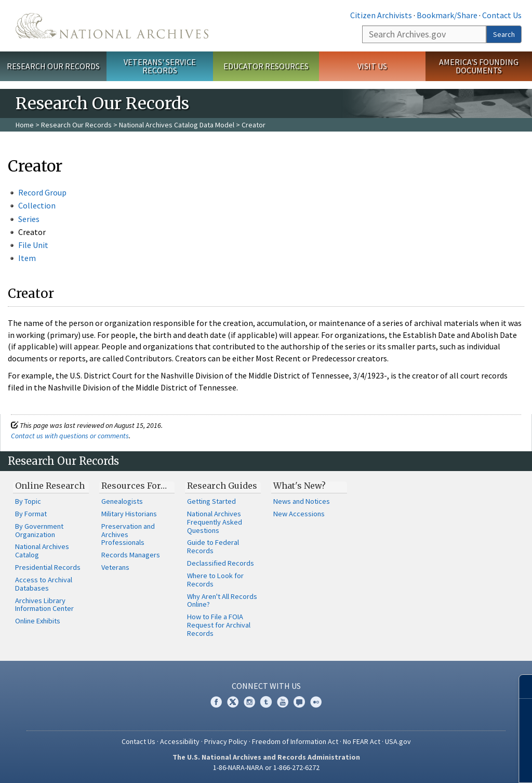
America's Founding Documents (479, 66)
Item (27, 258)
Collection (37, 205)
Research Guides (222, 486)
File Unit (33, 245)
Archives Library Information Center (44, 605)
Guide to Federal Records (213, 546)
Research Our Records (53, 66)
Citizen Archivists (381, 15)
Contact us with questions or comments (70, 436)
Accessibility (180, 741)
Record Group (42, 192)
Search (504, 34)
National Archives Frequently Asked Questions (215, 522)
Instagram (249, 702)
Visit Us (372, 66)
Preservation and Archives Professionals (128, 534)
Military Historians (129, 514)
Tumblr (266, 702)
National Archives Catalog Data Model (177, 125)
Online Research (50, 486)
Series (29, 219)
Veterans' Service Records (160, 66)
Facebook (216, 702)
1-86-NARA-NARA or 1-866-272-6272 (266, 767)
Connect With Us (266, 686)
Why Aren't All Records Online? (222, 601)
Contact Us (502, 15)
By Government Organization (39, 530)
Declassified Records (221, 563)
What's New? (300, 486)
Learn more (440, 764)
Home (25, 125)
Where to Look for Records (215, 580)
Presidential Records (48, 567)
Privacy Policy (226, 741)
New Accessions (299, 514)
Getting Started (211, 501)
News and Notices (302, 501)
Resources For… (134, 486)
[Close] (520, 687)
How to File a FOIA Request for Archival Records (219, 625)
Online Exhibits (38, 621)
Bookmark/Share (447, 15)
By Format (31, 514)
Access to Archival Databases (44, 584)
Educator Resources (266, 66)
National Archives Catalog (42, 551)
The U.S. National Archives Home (112, 26)
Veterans (115, 567)
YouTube (283, 702)
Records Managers (131, 555)
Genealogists (122, 501)
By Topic (28, 501)
